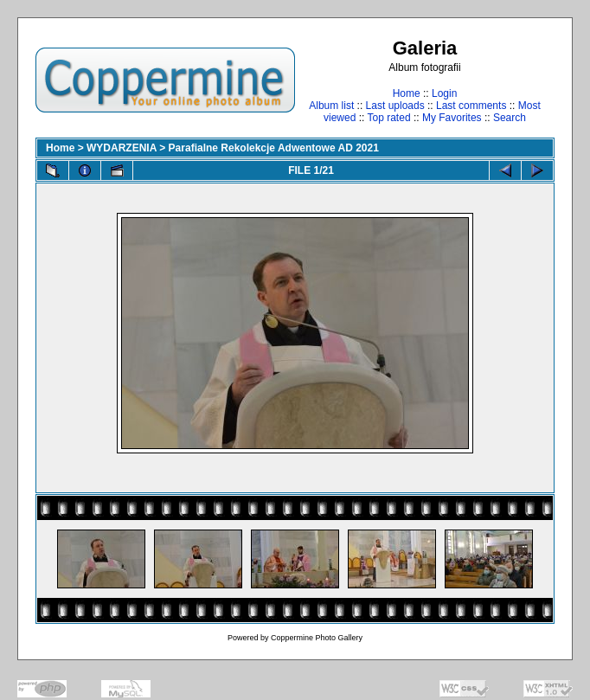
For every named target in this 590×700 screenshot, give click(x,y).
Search (510, 118)
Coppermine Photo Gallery (317, 638)
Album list (331, 106)
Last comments (471, 106)
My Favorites (452, 118)
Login (444, 93)
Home (407, 93)
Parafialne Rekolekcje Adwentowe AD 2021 (274, 148)
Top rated (389, 118)
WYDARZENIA (122, 148)
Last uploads (395, 106)
